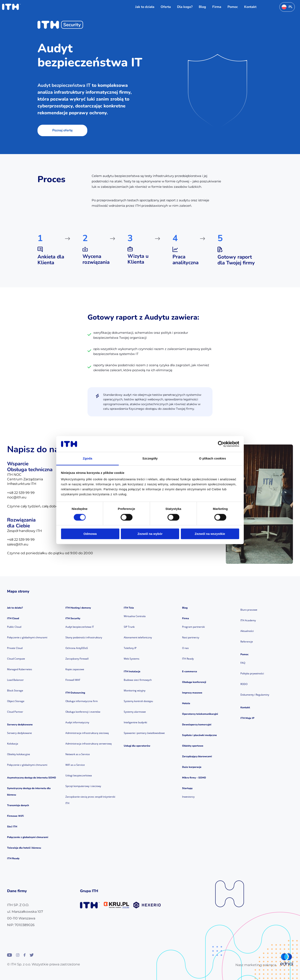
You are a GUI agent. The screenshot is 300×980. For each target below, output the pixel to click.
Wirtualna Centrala (135, 616)
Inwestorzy (188, 797)
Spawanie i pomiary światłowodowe (144, 733)
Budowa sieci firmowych (138, 680)
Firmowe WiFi (15, 816)
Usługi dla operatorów (137, 746)
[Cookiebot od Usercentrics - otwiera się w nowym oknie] (221, 444)
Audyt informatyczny (77, 722)
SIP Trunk (129, 627)
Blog (185, 608)
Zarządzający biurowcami (197, 756)
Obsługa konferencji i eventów (83, 712)
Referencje (247, 642)
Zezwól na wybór (150, 534)
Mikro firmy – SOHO (194, 778)
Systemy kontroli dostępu (138, 701)
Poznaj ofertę (62, 130)
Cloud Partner (15, 712)
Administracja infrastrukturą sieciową (87, 733)
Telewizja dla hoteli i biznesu (24, 848)
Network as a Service (78, 754)
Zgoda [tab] (87, 459)
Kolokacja (13, 744)
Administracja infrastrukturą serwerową (89, 744)
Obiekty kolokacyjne (19, 754)
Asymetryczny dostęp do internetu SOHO (32, 778)
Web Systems (132, 659)
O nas (185, 648)
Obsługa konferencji (194, 682)
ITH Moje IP (247, 718)
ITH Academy (248, 620)
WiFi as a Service (75, 765)
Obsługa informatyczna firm (82, 701)
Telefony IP (130, 648)
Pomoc (244, 654)
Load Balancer (15, 680)
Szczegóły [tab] (150, 459)
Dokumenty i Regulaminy (255, 695)
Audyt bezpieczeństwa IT (80, 627)
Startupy (187, 788)
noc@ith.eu (17, 497)
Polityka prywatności (252, 673)
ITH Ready (13, 858)
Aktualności (247, 631)
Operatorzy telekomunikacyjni (200, 714)
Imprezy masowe (192, 693)
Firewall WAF (73, 680)
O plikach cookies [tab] (212, 459)
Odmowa (90, 534)
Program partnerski (193, 627)
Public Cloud (14, 627)
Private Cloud (15, 648)
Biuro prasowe (249, 610)
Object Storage (16, 701)
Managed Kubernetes (20, 669)
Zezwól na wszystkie (210, 534)
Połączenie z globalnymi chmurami (27, 637)
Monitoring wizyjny (135, 690)
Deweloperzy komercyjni (197, 725)
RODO (244, 684)
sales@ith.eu (18, 544)
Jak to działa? (15, 608)
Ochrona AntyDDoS (77, 648)
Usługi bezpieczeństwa (79, 775)
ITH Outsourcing (75, 693)
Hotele (186, 703)
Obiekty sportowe (193, 746)
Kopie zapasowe (75, 669)
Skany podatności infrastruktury (84, 637)
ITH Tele (129, 608)
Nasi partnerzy (191, 637)
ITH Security (73, 618)
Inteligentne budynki (135, 722)
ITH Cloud (13, 618)
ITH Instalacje (132, 671)
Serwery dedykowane (20, 725)
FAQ (243, 663)
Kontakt (245, 707)
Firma (186, 618)
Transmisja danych (18, 805)
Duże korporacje (192, 767)
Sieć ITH (12, 827)
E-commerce (190, 671)
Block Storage (15, 690)
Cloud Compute (16, 659)
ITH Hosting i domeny (78, 608)
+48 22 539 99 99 (21, 493)
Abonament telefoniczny (138, 637)
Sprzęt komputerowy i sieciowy (83, 786)
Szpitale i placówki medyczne (199, 735)
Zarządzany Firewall (77, 659)
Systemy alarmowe (135, 712)
